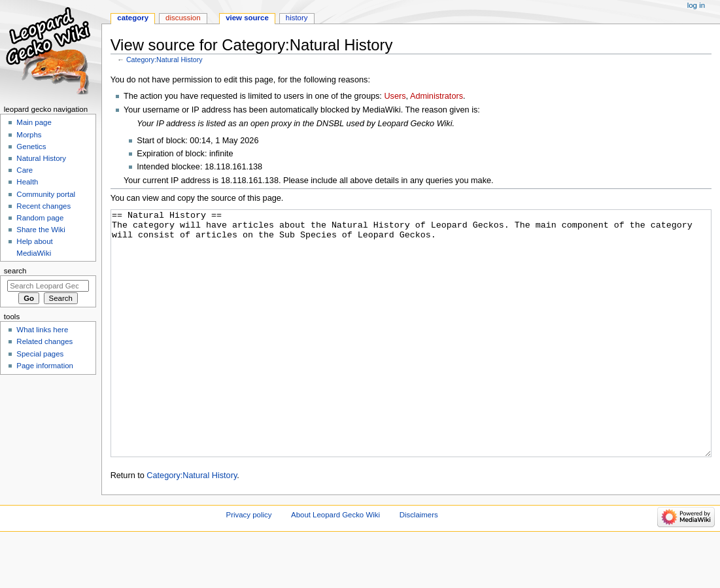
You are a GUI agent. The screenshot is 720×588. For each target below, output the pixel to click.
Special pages (40, 354)
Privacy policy (249, 564)
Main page (34, 122)
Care (25, 170)
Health (27, 182)
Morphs (29, 135)
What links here (42, 330)
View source (247, 18)
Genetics (31, 147)
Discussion (183, 18)
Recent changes (43, 206)
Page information (45, 366)
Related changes (44, 341)
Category (133, 18)
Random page (40, 218)
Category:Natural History (164, 60)
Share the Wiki (41, 230)
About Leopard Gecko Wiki (335, 564)
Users (395, 96)
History (297, 18)
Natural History (41, 158)
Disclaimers (419, 564)
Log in (696, 5)
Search (15, 271)
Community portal (46, 194)
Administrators (437, 96)
